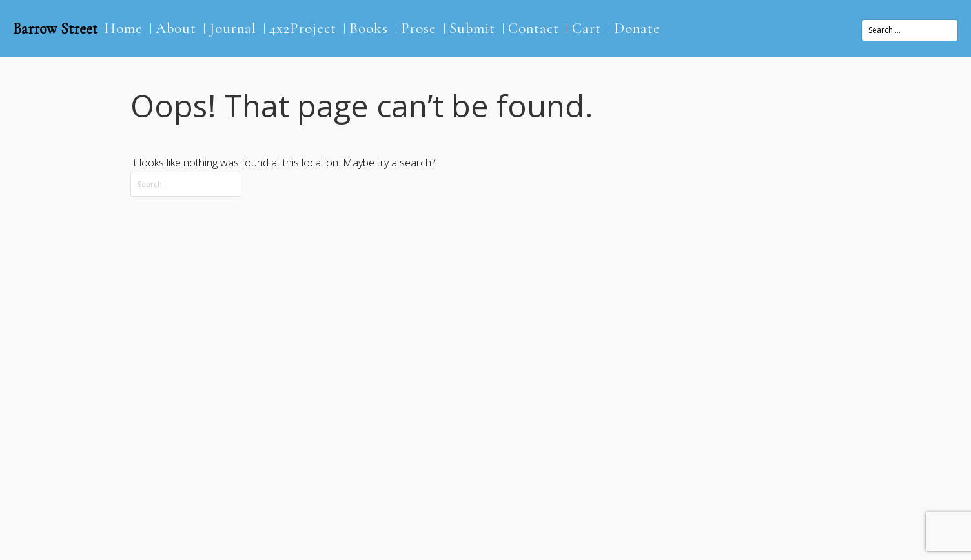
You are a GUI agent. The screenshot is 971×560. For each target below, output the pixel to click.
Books (369, 28)
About (176, 28)
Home (123, 28)
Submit (472, 28)
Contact (534, 28)
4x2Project (303, 28)
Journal (233, 28)
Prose (419, 28)
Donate (637, 28)
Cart (587, 28)
